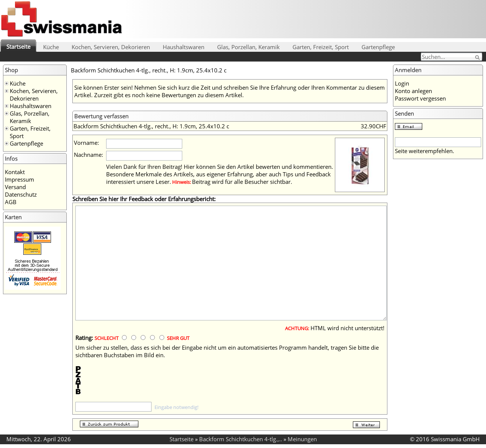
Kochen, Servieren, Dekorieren (111, 47)
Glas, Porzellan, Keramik (248, 47)
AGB (11, 202)
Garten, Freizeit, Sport (321, 47)
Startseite (18, 47)
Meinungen (302, 439)
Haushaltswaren (184, 47)
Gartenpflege (378, 47)
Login (402, 83)
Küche (51, 47)
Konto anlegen (413, 91)
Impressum (19, 179)
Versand (15, 187)
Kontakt (15, 172)
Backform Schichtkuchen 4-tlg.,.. (241, 439)
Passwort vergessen (420, 98)
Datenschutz (21, 194)
